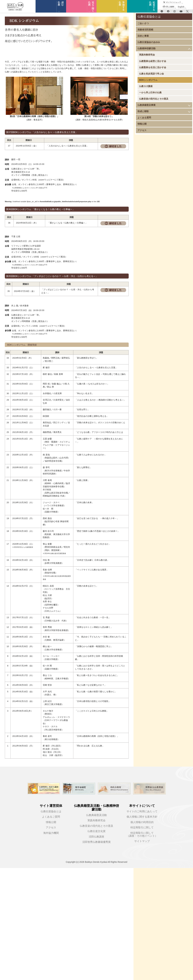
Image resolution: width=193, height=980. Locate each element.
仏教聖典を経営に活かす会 (153, 61)
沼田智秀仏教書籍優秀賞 (96, 842)
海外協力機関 (51, 833)
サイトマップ (142, 841)
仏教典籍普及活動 (96, 815)
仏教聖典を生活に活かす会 (153, 67)
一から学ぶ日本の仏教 (150, 92)
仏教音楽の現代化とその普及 (154, 99)
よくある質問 (144, 118)
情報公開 (142, 124)
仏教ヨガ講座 (146, 86)
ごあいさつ (143, 23)
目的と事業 (143, 36)
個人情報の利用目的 (142, 822)
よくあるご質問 (51, 817)
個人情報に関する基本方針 (142, 817)
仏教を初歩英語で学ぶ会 (152, 74)
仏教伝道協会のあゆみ (149, 42)
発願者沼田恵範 (145, 30)
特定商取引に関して (142, 827)
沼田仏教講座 (96, 837)
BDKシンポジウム (148, 80)
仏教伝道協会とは (51, 811)
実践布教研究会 (147, 55)
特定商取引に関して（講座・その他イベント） (142, 834)
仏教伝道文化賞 (96, 831)
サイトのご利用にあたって (142, 811)
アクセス (142, 130)
